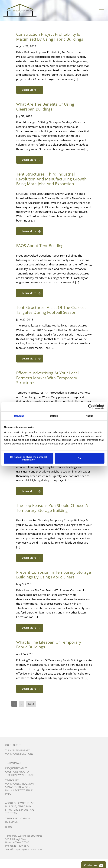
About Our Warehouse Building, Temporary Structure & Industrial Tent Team (20, 808)
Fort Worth (22, 790)
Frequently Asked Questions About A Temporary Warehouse (19, 772)
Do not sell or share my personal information (29, 458)
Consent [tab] (19, 416)
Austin (26, 787)
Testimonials (13, 763)
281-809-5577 (21, 846)
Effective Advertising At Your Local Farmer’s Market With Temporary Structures (47, 378)
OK (80, 458)
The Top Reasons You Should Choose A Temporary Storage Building (52, 508)
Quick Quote (13, 745)
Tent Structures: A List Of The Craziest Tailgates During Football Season (51, 310)
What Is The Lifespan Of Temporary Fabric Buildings (49, 644)
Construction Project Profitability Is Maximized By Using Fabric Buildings (50, 37)
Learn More (31, 90)
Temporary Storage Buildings (17, 820)
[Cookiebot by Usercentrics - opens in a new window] (90, 407)
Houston (28, 784)
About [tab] (89, 416)
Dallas (9, 790)
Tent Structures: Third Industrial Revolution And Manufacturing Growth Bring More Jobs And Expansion (51, 179)
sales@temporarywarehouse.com (23, 849)
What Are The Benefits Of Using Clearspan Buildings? (45, 106)
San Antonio (13, 787)
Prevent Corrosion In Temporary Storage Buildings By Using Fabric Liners (54, 575)
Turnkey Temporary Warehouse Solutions (19, 752)
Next (31, 704)
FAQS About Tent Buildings (41, 245)
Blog (8, 827)
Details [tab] (54, 416)
